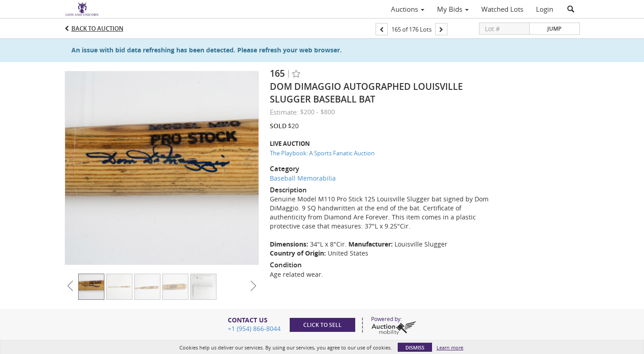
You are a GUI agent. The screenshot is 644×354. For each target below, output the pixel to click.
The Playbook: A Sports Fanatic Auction (322, 153)
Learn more (450, 347)
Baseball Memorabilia (303, 178)
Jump (554, 29)
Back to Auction (97, 28)
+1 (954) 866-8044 (254, 328)
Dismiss (415, 347)
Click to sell (322, 325)
